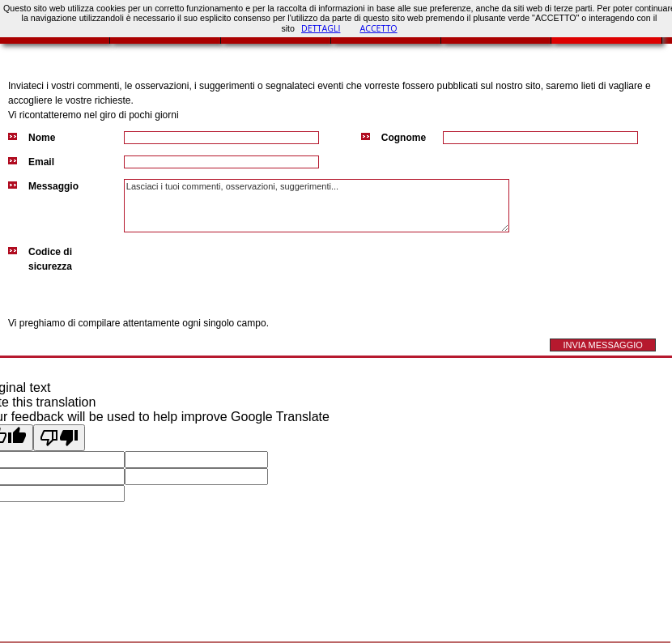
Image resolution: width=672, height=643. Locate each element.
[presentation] (247, 276)
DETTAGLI (321, 28)
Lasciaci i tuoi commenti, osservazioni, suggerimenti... (317, 206)
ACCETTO (378, 28)
